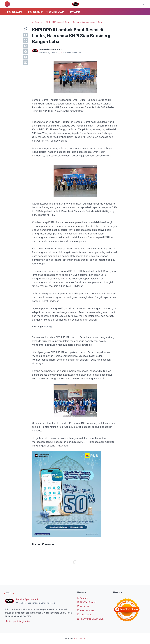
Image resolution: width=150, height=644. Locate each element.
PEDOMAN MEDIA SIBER (91, 619)
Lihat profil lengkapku (17, 621)
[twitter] (26, 41)
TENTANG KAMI (87, 602)
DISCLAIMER (85, 615)
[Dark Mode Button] (144, 4)
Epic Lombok (79, 638)
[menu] (7, 4)
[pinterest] (26, 57)
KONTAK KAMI (86, 611)
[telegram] (26, 52)
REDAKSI (83, 606)
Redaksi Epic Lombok (27, 599)
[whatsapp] (26, 46)
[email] (26, 63)
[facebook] (26, 35)
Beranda (83, 598)
